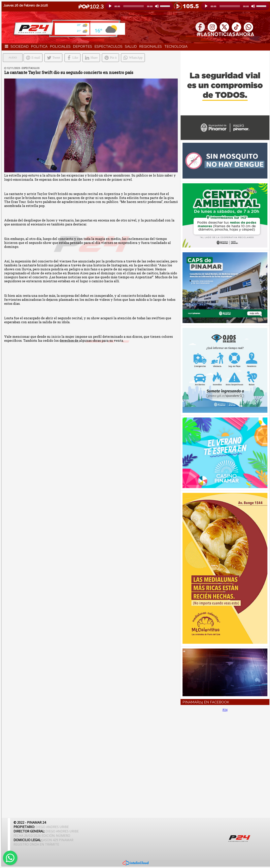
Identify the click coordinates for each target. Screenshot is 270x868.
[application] (139, 6)
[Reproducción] (110, 6)
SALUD (131, 46)
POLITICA (39, 46)
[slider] (134, 6)
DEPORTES (83, 46)
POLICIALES (60, 46)
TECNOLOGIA (176, 46)
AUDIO (13, 58)
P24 (225, 710)
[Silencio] (157, 6)
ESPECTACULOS (108, 46)
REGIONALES (151, 46)
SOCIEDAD (20, 46)
